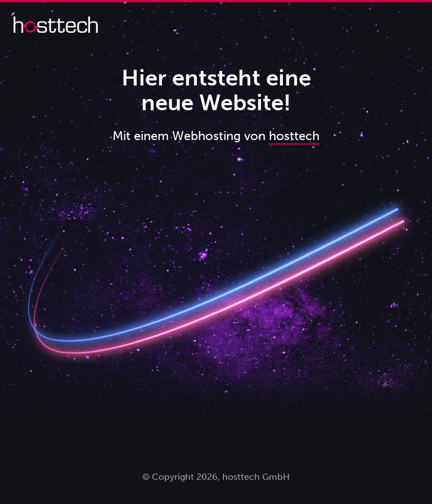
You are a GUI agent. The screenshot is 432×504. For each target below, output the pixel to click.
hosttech (294, 136)
